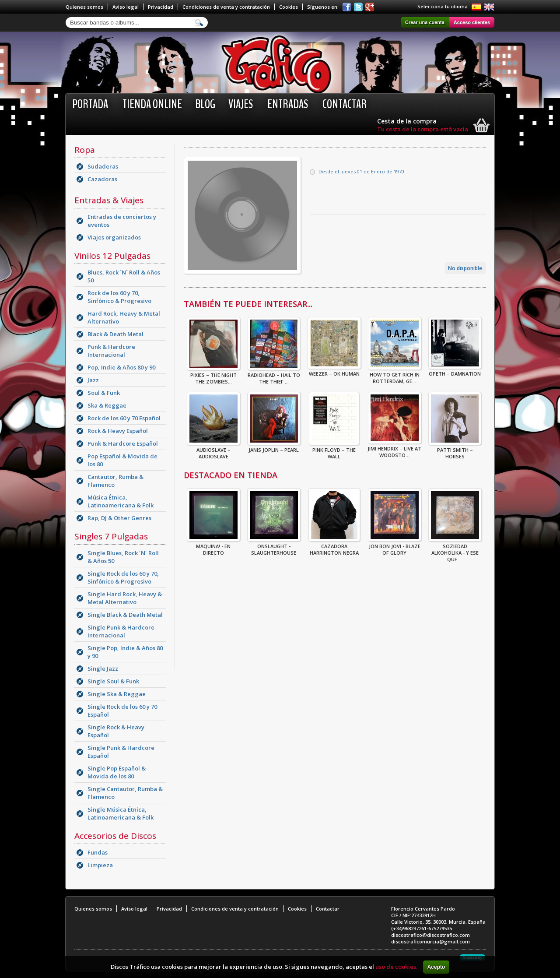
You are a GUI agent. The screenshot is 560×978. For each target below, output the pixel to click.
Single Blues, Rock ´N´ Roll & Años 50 (123, 557)
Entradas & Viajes (109, 200)
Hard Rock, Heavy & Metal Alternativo (124, 317)
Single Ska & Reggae (117, 694)
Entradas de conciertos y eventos (122, 221)
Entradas (288, 104)
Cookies (289, 7)
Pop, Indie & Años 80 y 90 (121, 367)
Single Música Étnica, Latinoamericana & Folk (121, 813)
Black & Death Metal (115, 334)
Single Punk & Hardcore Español (121, 752)
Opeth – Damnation (455, 371)
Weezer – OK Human (334, 371)
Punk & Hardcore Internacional (111, 351)
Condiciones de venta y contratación (226, 7)
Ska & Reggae (107, 405)
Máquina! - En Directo (213, 547)
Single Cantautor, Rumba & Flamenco (125, 793)
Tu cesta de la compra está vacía (423, 129)
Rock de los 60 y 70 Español (124, 418)
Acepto (436, 967)
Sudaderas (103, 166)
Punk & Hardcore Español (123, 443)
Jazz (93, 380)
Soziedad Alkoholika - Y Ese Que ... (455, 550)
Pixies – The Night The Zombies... (213, 376)
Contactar (345, 104)
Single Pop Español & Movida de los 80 (117, 772)
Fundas (98, 852)
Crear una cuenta (425, 22)
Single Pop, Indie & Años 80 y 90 (125, 652)
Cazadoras (102, 179)
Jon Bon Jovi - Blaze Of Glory (395, 547)
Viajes (241, 104)
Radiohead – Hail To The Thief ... (274, 376)
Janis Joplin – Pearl (274, 447)
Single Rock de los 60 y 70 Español (122, 711)
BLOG (205, 104)
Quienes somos (84, 7)
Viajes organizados (114, 237)
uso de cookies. (396, 967)
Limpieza (100, 865)
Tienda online (152, 104)
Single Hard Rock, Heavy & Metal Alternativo (125, 598)
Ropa (85, 150)
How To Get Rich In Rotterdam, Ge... (395, 375)
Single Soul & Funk (113, 681)
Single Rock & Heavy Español (116, 731)
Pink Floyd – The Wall (334, 450)
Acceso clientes (472, 22)
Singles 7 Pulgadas (111, 536)
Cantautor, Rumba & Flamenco (115, 481)
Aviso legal (126, 7)
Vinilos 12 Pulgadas (112, 256)
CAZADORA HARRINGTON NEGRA (334, 547)
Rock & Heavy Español (118, 431)
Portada (90, 104)
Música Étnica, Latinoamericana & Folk (121, 501)
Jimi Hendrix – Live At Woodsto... (394, 449)
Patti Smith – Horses (455, 450)
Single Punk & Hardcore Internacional (121, 631)
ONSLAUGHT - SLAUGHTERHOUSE (274, 547)
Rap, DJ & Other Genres (119, 518)
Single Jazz (103, 668)
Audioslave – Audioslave (213, 450)
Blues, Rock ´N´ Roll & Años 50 (124, 276)
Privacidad (161, 7)
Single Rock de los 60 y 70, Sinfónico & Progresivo (123, 577)
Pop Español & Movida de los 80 (122, 460)
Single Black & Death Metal (125, 615)
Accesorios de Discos (115, 836)
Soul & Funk (104, 393)
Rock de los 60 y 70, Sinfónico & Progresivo (119, 297)
